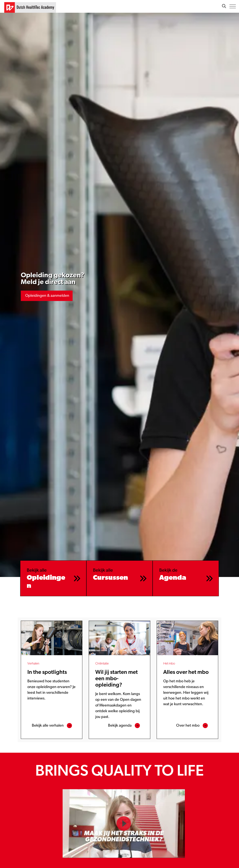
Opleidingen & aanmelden (47, 296)
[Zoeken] (224, 6)
